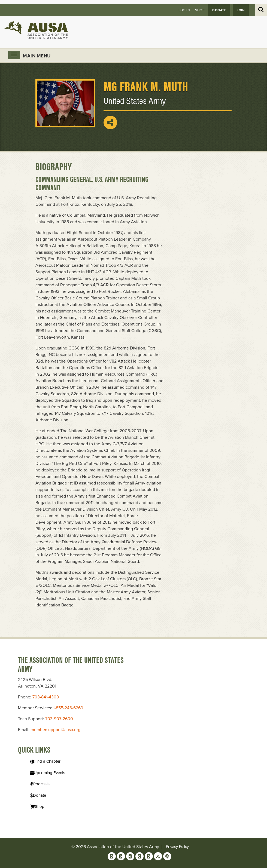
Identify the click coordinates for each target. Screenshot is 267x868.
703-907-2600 (59, 719)
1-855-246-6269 (68, 708)
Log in (184, 10)
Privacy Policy (177, 847)
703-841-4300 (46, 697)
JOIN (241, 10)
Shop (200, 10)
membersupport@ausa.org (55, 730)
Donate (219, 10)
